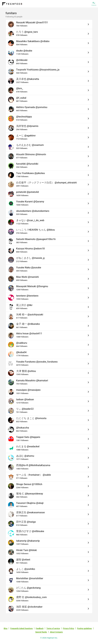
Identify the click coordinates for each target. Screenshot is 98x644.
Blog (6, 628)
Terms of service (53, 628)
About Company (56, 632)
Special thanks (41, 632)
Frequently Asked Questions (21, 628)
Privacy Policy (68, 628)
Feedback (40, 628)
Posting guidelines (84, 628)
